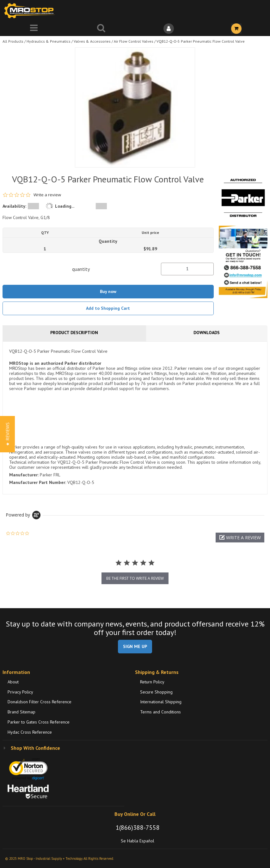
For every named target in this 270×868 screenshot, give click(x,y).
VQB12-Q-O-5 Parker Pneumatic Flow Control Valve (201, 41)
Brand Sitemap (21, 712)
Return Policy (152, 682)
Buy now (108, 291)
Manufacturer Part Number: (38, 482)
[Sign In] (169, 29)
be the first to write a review (135, 578)
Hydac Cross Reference (30, 732)
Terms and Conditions (160, 712)
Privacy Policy (20, 692)
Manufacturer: (24, 475)
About (13, 682)
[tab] (135, 418)
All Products (13, 41)
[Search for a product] (101, 29)
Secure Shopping (156, 692)
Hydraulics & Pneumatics (49, 41)
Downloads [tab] (207, 333)
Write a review (47, 195)
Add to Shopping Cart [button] (108, 308)
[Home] (31, 11)
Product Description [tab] (74, 333)
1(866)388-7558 (138, 828)
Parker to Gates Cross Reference (39, 722)
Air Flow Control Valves (134, 41)
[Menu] (34, 29)
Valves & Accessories (92, 41)
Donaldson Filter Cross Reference (40, 702)
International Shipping (161, 702)
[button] (240, 538)
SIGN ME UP (135, 646)
